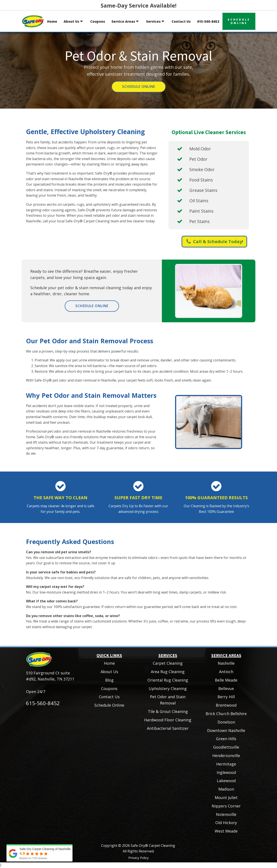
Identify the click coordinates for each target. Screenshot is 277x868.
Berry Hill (226, 697)
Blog (109, 680)
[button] (214, 242)
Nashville (226, 663)
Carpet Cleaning (168, 663)
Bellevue (226, 688)
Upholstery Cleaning (168, 688)
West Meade (226, 831)
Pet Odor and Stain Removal (168, 700)
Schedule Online (139, 87)
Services (156, 21)
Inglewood (226, 772)
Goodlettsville (226, 747)
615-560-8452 (208, 21)
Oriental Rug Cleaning (168, 680)
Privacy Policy (138, 858)
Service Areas (126, 21)
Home (52, 21)
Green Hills (226, 739)
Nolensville (226, 814)
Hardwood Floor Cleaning (168, 720)
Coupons (98, 21)
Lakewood (226, 781)
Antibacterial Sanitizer (168, 728)
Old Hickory (226, 823)
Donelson (226, 722)
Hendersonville (226, 756)
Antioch (226, 672)
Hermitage (226, 764)
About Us (74, 21)
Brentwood (226, 705)
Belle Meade (226, 680)
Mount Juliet (226, 797)
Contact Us (181, 21)
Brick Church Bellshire (226, 714)
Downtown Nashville (226, 730)
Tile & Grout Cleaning (168, 711)
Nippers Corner (226, 806)
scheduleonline (239, 21)
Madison (226, 789)
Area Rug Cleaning (168, 672)
